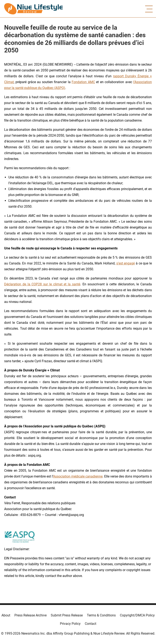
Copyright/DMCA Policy (137, 615)
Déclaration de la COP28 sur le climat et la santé (42, 284)
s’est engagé (126, 263)
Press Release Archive (30, 615)
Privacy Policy (70, 624)
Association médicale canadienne (78, 476)
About (6, 615)
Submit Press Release (67, 615)
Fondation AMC (83, 82)
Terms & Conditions (101, 615)
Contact (91, 624)
